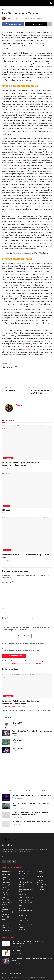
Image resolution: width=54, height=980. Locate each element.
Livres (21, 906)
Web (38, 880)
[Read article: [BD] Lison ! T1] (27, 490)
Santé (4, 902)
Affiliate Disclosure (16, 971)
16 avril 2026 (7, 468)
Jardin (4, 892)
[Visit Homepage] (27, 3)
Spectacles (8, 458)
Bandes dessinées (25, 872)
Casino (39, 885)
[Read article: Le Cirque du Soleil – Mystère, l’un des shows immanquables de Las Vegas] (27, 443)
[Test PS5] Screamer (19, 748)
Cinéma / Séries (24, 880)
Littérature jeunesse (26, 908)
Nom (4, 609)
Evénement (6, 872)
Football (4, 912)
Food (4, 890)
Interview (5, 878)
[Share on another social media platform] (50, 24)
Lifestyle (7, 550)
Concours (22, 927)
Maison (4, 897)
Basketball (5, 907)
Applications (40, 882)
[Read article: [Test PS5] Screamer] (6, 750)
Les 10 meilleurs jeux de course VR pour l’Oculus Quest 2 (32, 822)
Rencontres (40, 887)
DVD (21, 884)
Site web (31, 618)
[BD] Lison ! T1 (8, 510)
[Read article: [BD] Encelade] (6, 742)
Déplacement (6, 910)
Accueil (4, 971)
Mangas (22, 876)
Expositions (40, 872)
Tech (38, 878)
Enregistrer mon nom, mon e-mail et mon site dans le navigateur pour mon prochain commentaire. (27, 629)
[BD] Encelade (17, 740)
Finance (4, 887)
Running (4, 915)
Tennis (4, 917)
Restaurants (6, 928)
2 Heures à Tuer (24, 900)
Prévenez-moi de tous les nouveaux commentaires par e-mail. (24, 644)
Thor (28, 347)
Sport (4, 905)
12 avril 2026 (17, 751)
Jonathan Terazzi (9, 707)
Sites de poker (24, 918)
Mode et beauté (7, 900)
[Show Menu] (3, 3)
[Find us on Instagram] (14, 859)
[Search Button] (51, 3)
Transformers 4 (22, 171)
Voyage (4, 923)
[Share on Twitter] (36, 24)
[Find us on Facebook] (4, 859)
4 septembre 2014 (22, 18)
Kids (3, 895)
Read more (9, 717)
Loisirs (22, 869)
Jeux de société (24, 895)
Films (21, 889)
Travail (4, 921)
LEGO (21, 904)
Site (21, 925)
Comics (22, 874)
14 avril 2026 (7, 560)
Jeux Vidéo (23, 898)
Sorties (39, 869)
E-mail (5, 618)
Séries (21, 892)
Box (3, 885)
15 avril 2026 (7, 513)
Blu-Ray (22, 882)
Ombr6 (11, 18)
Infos (4, 875)
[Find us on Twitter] (9, 859)
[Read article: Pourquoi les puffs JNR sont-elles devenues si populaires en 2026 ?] (27, 535)
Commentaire (8, 582)
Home (4, 10)
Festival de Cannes (25, 887)
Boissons (5, 882)
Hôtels (4, 925)
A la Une (7, 506)
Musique (22, 913)
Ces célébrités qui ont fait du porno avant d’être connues (32, 795)
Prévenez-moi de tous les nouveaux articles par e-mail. (21, 650)
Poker (21, 916)
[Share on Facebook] (13, 24)
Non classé (11, 10)
